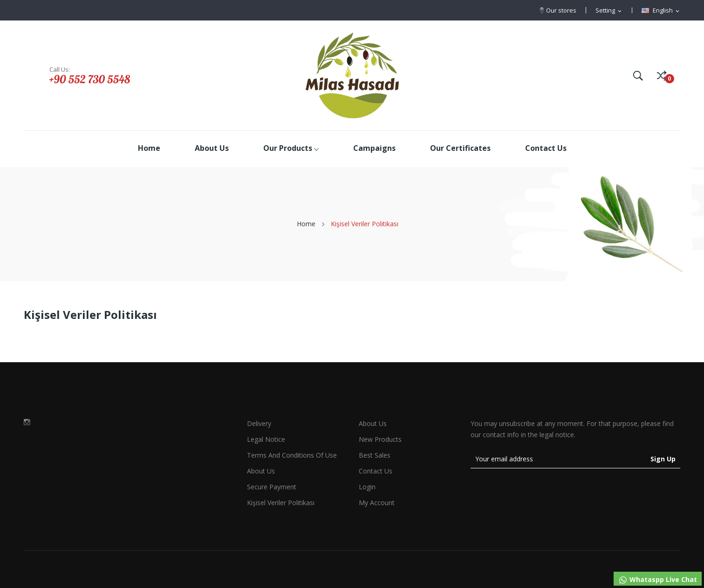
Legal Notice (266, 439)
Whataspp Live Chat (658, 580)
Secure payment (272, 487)
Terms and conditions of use (292, 455)
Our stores (561, 10)
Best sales (375, 455)
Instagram (27, 422)
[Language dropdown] (661, 11)
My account (377, 503)
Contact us (376, 471)
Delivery (259, 423)
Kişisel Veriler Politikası (281, 503)
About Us (373, 423)
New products (380, 439)
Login (367, 487)
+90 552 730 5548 (90, 79)
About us (261, 471)
